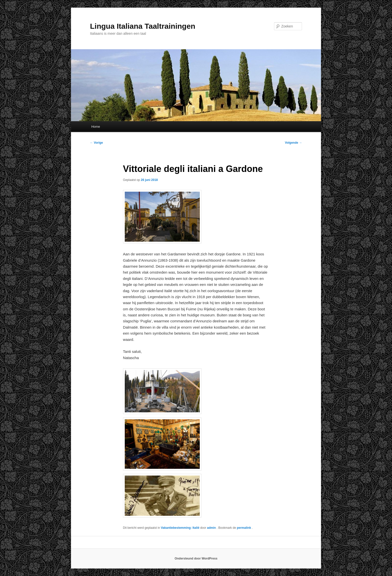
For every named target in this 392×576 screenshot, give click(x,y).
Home (96, 127)
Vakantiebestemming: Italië (180, 528)
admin (212, 528)
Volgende (293, 143)
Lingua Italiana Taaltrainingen (143, 26)
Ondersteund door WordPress (196, 559)
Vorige (96, 143)
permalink (244, 528)
